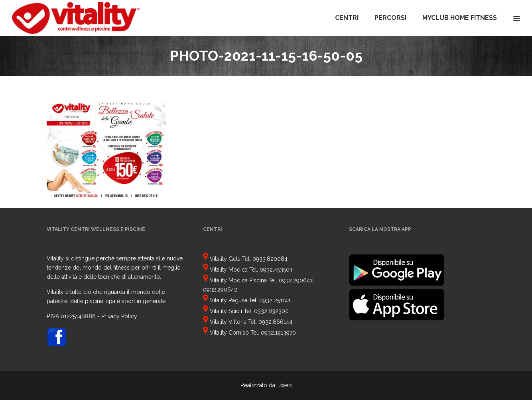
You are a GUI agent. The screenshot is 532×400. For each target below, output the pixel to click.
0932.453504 (276, 270)
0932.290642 (220, 290)
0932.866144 (275, 322)
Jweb (285, 385)
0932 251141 (275, 300)
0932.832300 (271, 311)
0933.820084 (270, 259)
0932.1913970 (278, 333)
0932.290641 (296, 280)
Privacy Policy (119, 316)
